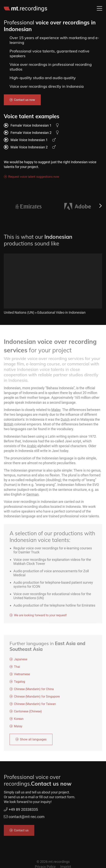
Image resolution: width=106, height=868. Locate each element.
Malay (56, 411)
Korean (17, 720)
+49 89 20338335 (20, 810)
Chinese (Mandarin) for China (32, 690)
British (9, 425)
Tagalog (18, 683)
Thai (15, 668)
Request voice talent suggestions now (32, 176)
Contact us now (23, 100)
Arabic (32, 447)
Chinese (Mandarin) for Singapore (35, 697)
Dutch (65, 421)
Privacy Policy (45, 866)
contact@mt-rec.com (24, 818)
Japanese (19, 660)
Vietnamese (20, 675)
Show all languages (31, 740)
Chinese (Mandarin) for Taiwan (33, 705)
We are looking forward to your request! (38, 616)
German (33, 495)
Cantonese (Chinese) (26, 712)
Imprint (66, 866)
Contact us (19, 831)
